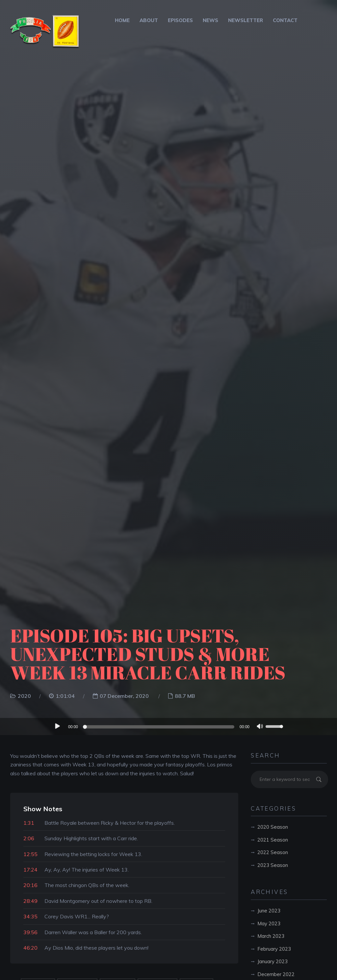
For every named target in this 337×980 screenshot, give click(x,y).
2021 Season (273, 840)
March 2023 (271, 936)
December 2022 (276, 974)
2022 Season (273, 852)
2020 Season (273, 827)
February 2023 (274, 949)
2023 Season (273, 865)
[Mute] (260, 727)
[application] (168, 727)
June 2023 (269, 911)
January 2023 (272, 961)
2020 (24, 696)
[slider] (160, 727)
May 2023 (269, 923)
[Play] (57, 726)
